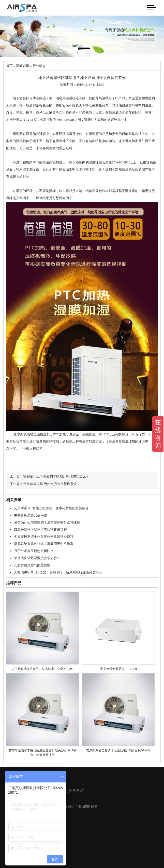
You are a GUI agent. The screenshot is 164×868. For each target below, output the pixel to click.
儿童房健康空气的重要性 (32, 565)
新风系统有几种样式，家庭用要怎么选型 (44, 544)
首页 (9, 66)
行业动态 (39, 66)
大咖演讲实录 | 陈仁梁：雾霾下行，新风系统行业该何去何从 (58, 572)
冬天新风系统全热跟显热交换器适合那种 (44, 537)
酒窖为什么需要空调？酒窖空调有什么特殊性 (47, 522)
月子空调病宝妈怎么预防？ (34, 551)
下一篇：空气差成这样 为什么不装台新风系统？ (45, 484)
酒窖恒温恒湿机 (38, 434)
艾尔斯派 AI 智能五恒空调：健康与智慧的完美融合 (51, 508)
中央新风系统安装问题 (31, 515)
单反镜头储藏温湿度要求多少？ (37, 558)
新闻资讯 (23, 66)
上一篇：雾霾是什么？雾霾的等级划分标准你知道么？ (50, 476)
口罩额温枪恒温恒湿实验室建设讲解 (40, 529)
